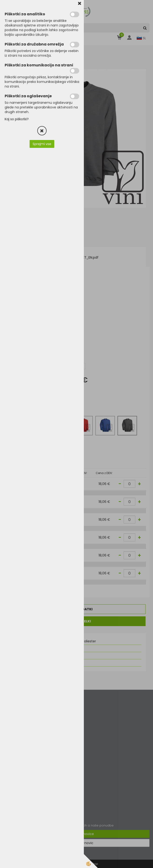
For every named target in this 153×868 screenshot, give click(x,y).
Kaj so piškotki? (17, 119)
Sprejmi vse (42, 144)
